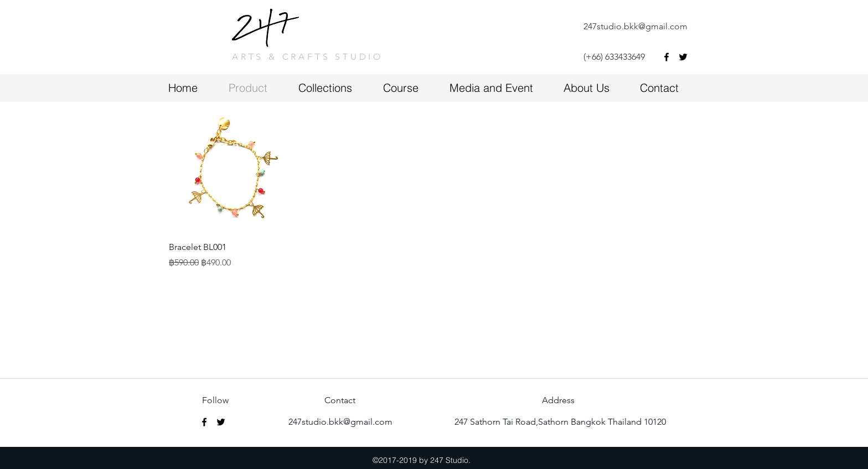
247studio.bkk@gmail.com (635, 26)
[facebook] (666, 57)
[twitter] (683, 57)
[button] (411, 88)
